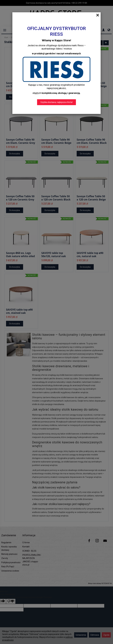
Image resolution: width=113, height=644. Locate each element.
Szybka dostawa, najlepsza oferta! (56, 102)
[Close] (98, 15)
